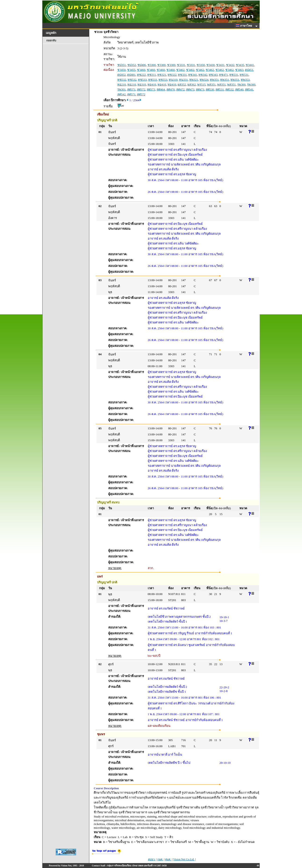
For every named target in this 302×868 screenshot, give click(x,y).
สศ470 (171, 89)
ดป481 (131, 75)
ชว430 (211, 65)
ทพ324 (204, 80)
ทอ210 (122, 84)
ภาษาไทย (245, 26)
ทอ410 (152, 84)
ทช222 (141, 75)
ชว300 (152, 65)
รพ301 (122, 89)
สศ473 (190, 89)
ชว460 (141, 70)
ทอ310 (142, 84)
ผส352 (182, 84)
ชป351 (122, 65)
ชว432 (230, 65)
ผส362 (192, 84)
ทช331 (182, 75)
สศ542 (122, 94)
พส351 (211, 84)
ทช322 (172, 75)
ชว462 (180, 70)
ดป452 (122, 75)
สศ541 (249, 89)
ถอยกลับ (51, 40)
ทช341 (193, 75)
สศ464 (161, 89)
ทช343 (213, 75)
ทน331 (183, 80)
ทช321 (162, 75)
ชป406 (142, 65)
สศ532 (230, 89)
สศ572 (141, 94)
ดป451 (249, 70)
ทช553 (163, 80)
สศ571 (131, 94)
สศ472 (180, 89)
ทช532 (122, 80)
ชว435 (240, 65)
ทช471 (223, 75)
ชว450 (122, 70)
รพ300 (241, 84)
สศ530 (210, 89)
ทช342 (203, 75)
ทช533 (142, 80)
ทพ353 (245, 80)
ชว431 (220, 65)
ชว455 (131, 70)
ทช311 (152, 75)
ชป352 (132, 65)
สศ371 (131, 89)
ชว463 (239, 70)
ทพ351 (214, 80)
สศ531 (220, 89)
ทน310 (173, 80)
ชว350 (201, 65)
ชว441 (250, 65)
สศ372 (141, 89)
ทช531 (234, 75)
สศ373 (151, 89)
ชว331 (181, 65)
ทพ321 (194, 80)
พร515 (201, 84)
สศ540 (239, 89)
